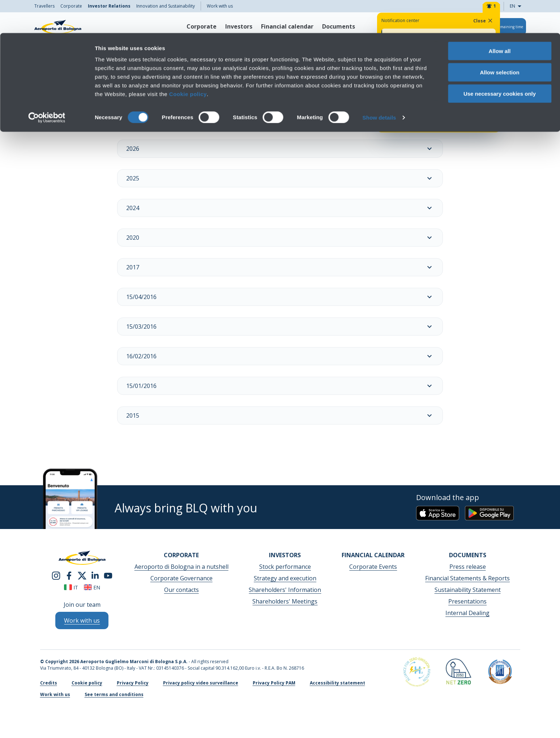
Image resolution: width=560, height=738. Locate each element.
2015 (280, 415)
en (92, 587)
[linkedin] (95, 575)
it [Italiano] (71, 587)
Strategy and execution (285, 578)
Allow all (500, 18)
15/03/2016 (280, 327)
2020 (280, 238)
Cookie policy (188, 61)
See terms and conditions (114, 694)
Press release (468, 567)
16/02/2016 (280, 356)
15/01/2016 (280, 386)
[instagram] (56, 575)
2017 (280, 267)
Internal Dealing (467, 613)
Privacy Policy (133, 683)
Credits (49, 683)
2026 (280, 149)
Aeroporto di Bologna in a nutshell (181, 567)
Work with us (55, 694)
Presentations (467, 601)
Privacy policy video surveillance (201, 683)
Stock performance (285, 567)
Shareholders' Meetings (285, 601)
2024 (280, 208)
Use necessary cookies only (500, 61)
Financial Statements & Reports (467, 578)
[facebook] (69, 575)
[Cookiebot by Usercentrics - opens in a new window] (47, 85)
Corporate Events (373, 567)
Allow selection (499, 39)
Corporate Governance (181, 578)
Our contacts (181, 590)
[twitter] (82, 575)
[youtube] (108, 575)
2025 (280, 178)
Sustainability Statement (468, 590)
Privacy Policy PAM (274, 683)
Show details (379, 84)
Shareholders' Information (285, 590)
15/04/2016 (280, 297)
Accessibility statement (337, 683)
